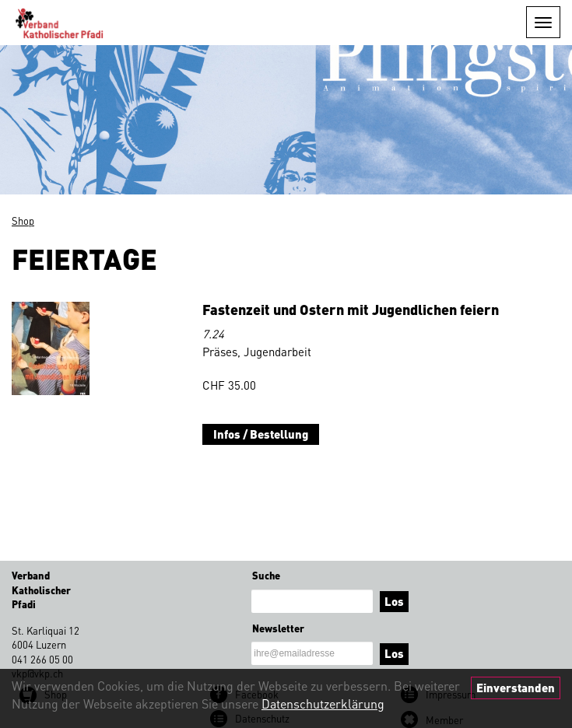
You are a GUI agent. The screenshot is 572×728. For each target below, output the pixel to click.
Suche (266, 575)
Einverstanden (516, 688)
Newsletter (278, 628)
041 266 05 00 (42, 659)
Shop (23, 220)
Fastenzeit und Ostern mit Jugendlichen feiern (351, 309)
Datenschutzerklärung (323, 703)
